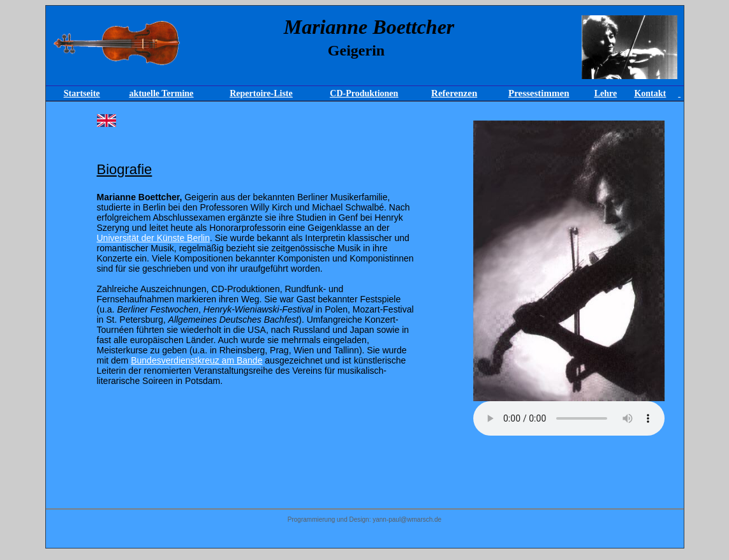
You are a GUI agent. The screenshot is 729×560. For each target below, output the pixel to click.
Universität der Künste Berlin (153, 238)
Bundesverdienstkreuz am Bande (196, 360)
